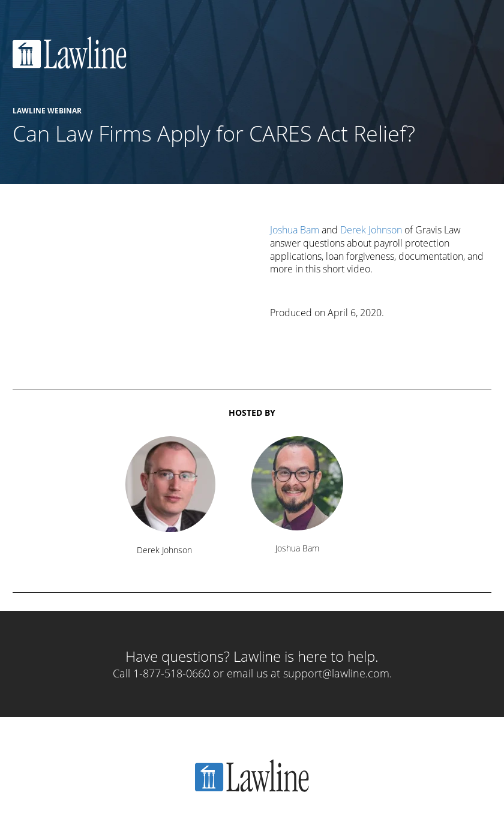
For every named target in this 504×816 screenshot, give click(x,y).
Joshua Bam (295, 230)
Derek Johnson (371, 230)
